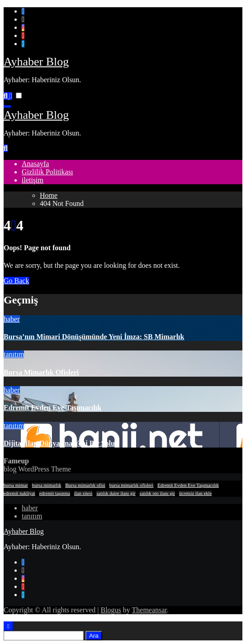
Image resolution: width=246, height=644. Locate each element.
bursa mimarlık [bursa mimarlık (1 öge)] (47, 485)
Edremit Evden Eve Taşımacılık (52, 408)
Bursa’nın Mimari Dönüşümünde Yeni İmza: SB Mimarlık (94, 337)
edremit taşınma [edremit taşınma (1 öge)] (55, 493)
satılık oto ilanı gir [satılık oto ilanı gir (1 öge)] (157, 493)
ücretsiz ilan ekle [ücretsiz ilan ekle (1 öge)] (195, 493)
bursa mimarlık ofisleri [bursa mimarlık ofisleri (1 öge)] (132, 485)
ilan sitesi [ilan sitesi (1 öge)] (83, 493)
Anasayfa (35, 164)
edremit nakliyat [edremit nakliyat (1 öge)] (19, 493)
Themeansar (149, 610)
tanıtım (14, 354)
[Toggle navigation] (7, 107)
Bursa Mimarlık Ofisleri (41, 372)
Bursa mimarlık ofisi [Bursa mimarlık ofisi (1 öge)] (85, 485)
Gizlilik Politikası (47, 172)
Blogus (111, 610)
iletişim (33, 180)
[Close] (8, 626)
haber (12, 319)
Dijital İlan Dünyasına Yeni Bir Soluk (61, 443)
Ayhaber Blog (36, 62)
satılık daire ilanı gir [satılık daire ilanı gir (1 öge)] (116, 493)
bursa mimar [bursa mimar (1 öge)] (16, 485)
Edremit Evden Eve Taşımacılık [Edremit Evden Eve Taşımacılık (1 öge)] (188, 485)
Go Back (16, 281)
